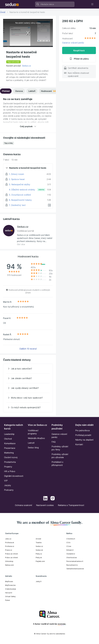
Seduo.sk (39, 550)
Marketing (9, 453)
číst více (21, 244)
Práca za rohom (12, 554)
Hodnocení (53, 91)
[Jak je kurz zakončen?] (28, 369)
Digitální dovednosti (14, 476)
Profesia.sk (10, 542)
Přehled (6, 91)
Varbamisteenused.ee (75, 569)
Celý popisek (28, 126)
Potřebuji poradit (83, 435)
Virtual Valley (10, 596)
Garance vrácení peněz (73, 43)
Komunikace (10, 443)
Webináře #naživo (36, 438)
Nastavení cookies (45, 505)
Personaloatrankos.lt (75, 561)
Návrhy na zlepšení (84, 440)
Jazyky (8, 485)
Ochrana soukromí (23, 505)
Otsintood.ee (72, 557)
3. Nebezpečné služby (20, 184)
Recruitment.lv (72, 565)
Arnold (38, 539)
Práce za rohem (12, 557)
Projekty (8, 467)
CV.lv (68, 542)
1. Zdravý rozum (16, 174)
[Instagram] (53, 499)
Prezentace (10, 448)
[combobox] (55, 4)
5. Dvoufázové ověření (20, 195)
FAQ (54, 442)
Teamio (39, 542)
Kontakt (79, 444)
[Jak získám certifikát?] (28, 378)
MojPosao (9, 581)
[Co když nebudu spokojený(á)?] (28, 407)
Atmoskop (9, 561)
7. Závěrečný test (17, 205)
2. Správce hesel (17, 179)
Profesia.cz (10, 546)
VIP (6, 481)
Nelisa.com (9, 565)
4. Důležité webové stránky (22, 190)
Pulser (8, 600)
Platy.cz (39, 554)
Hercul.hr (9, 593)
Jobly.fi (39, 581)
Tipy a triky (9, 143)
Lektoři (32, 91)
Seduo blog (33, 448)
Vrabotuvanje (11, 589)
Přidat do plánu (79, 59)
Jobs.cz (8, 539)
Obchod (8, 439)
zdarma (41, 190)
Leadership (9, 434)
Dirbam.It (70, 550)
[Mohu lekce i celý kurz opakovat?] (28, 398)
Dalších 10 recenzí (28, 349)
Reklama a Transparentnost (71, 505)
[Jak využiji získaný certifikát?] (28, 388)
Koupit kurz (79, 50)
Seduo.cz (26, 66)
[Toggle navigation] (92, 4)
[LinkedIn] (45, 499)
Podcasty (9, 490)
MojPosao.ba (10, 585)
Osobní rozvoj (11, 457)
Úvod (3, 12)
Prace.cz (9, 550)
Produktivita (10, 462)
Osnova (19, 91)
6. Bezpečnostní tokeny (20, 200)
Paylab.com (40, 561)
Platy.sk (39, 557)
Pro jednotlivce (82, 430)
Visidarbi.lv (71, 554)
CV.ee (69, 546)
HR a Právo (10, 471)
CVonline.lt (71, 539)
